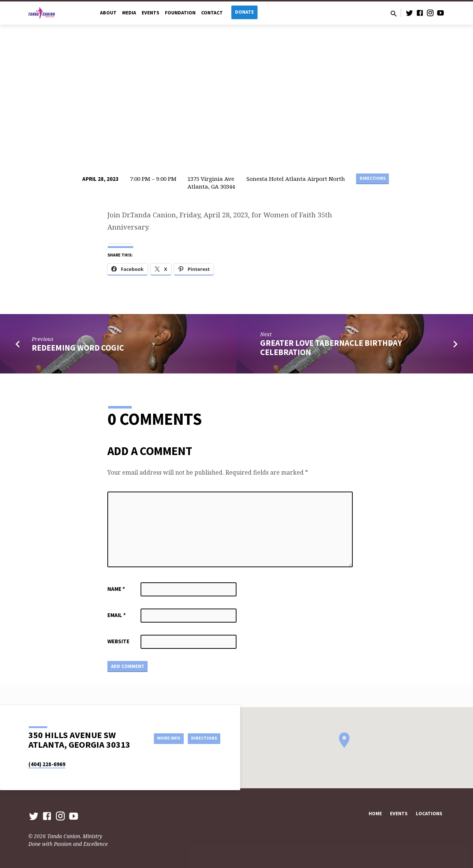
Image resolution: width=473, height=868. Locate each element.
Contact (212, 13)
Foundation (180, 13)
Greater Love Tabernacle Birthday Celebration (331, 347)
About (108, 13)
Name (116, 589)
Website (118, 641)
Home (375, 814)
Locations (429, 814)
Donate (244, 12)
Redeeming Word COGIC (78, 348)
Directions (372, 179)
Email (117, 615)
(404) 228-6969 (47, 764)
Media (129, 13)
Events (151, 13)
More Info (160, 738)
